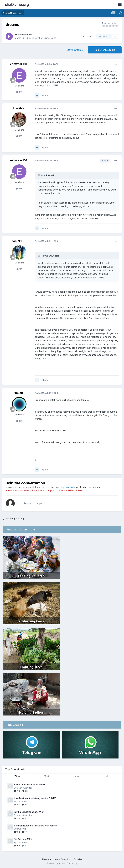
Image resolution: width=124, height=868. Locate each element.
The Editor (22, 801)
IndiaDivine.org (16, 4)
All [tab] (107, 776)
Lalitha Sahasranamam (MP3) (29, 812)
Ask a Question (62, 859)
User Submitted (25, 788)
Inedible (19, 108)
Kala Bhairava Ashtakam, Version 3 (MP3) (36, 798)
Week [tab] (17, 776)
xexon (19, 393)
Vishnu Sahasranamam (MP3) (29, 785)
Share (88, 36)
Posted (47, 64)
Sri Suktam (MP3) (23, 839)
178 (19, 92)
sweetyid (22, 829)
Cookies (78, 859)
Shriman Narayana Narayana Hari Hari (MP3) (37, 826)
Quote (45, 95)
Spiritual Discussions (45, 38)
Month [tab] (47, 776)
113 (19, 269)
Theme (47, 859)
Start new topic (75, 50)
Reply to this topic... (32, 503)
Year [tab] (77, 776)
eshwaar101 (25, 35)
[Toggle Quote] (39, 175)
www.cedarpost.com (93, 355)
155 (19, 421)
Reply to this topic (105, 50)
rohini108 (19, 241)
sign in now (67, 487)
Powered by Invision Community (62, 863)
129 (19, 136)
